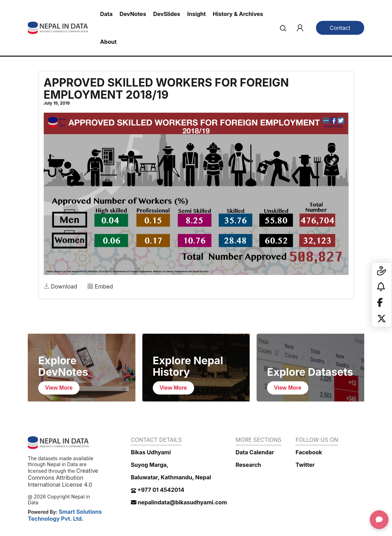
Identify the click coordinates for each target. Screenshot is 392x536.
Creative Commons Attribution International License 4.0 (63, 478)
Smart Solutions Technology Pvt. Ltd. (65, 515)
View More (59, 388)
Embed (100, 286)
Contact (340, 28)
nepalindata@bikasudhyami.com (179, 502)
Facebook (309, 452)
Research (248, 465)
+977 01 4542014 (158, 490)
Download (61, 286)
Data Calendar (255, 452)
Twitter (305, 465)
